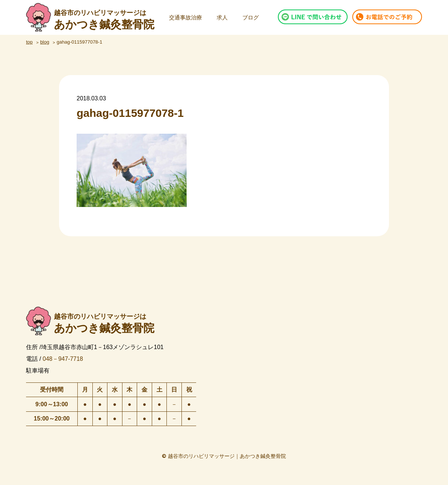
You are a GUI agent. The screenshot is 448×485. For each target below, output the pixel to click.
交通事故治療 (186, 17)
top (29, 42)
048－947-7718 (63, 358)
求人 (222, 17)
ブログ (251, 17)
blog (45, 42)
